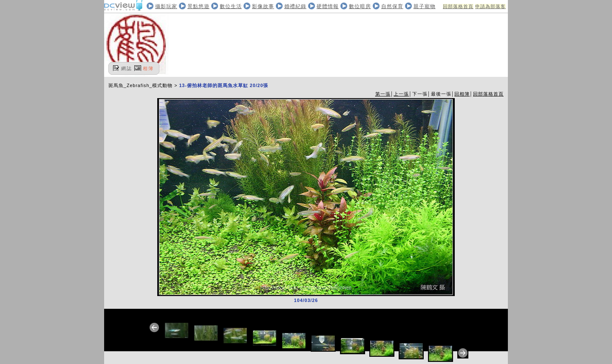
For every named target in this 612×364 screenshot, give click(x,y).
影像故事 (263, 6)
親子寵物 (425, 6)
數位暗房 (360, 6)
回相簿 (462, 94)
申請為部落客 (490, 6)
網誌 (127, 68)
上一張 (401, 94)
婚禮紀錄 (295, 6)
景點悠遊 (198, 6)
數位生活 (231, 6)
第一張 (383, 94)
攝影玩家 (166, 6)
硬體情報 (328, 6)
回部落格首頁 (458, 6)
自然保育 (392, 6)
